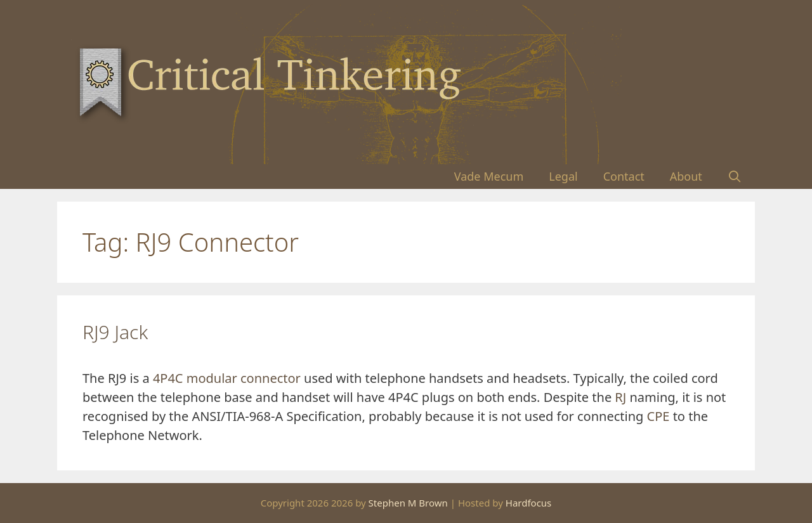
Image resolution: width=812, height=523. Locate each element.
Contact (624, 176)
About (686, 176)
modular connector (244, 378)
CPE (658, 416)
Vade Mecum (489, 176)
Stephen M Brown (408, 503)
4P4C (168, 378)
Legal (563, 176)
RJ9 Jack (115, 332)
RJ (620, 397)
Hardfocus (529, 503)
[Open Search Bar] (735, 177)
